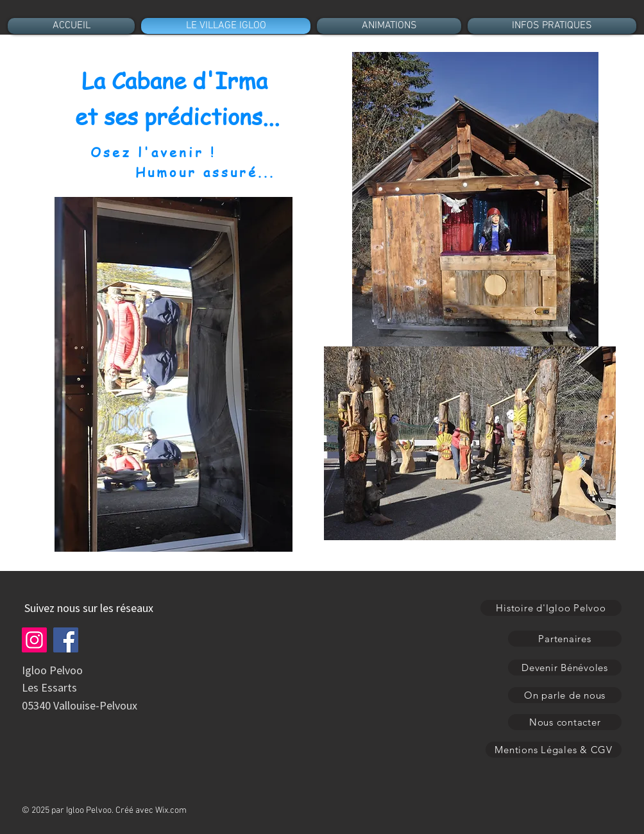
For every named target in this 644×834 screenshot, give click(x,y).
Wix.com (171, 811)
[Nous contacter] (565, 722)
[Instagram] (34, 640)
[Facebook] (66, 640)
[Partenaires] (565, 639)
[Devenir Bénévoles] (565, 668)
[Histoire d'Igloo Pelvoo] (551, 608)
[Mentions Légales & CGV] (554, 750)
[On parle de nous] (565, 695)
